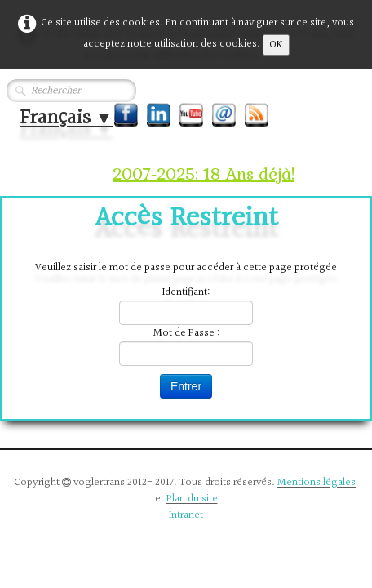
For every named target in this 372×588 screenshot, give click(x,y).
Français (66, 118)
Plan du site (192, 499)
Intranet (186, 515)
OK (276, 45)
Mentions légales (317, 483)
